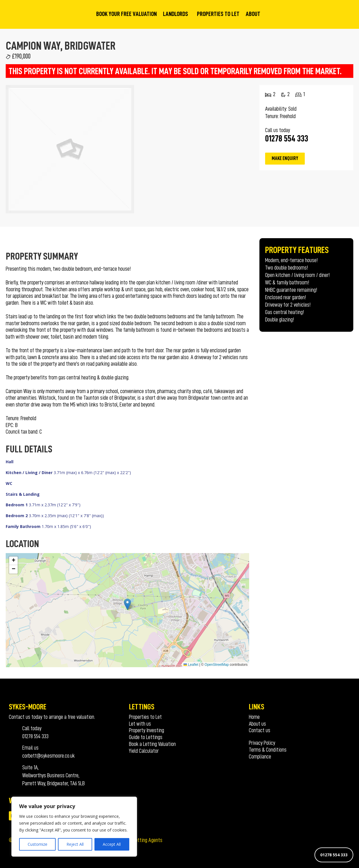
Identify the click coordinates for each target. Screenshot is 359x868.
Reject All (75, 844)
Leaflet (191, 665)
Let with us (140, 724)
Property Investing (147, 730)
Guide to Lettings (146, 737)
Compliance (260, 756)
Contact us (260, 730)
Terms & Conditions (268, 750)
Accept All (112, 844)
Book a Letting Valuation (152, 744)
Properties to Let (218, 14)
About (253, 14)
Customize (38, 844)
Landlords (176, 14)
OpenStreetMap (217, 665)
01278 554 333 (334, 855)
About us (257, 724)
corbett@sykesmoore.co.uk (49, 756)
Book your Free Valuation (126, 14)
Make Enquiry (285, 158)
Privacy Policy (262, 743)
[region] (74, 827)
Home (254, 717)
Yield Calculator (144, 751)
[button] (127, 604)
